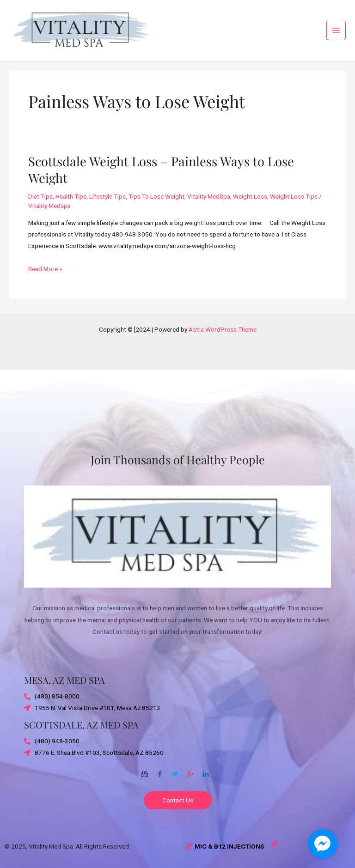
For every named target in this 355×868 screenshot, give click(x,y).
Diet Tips (40, 202)
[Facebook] (160, 771)
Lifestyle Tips (107, 202)
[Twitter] (175, 771)
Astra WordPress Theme (223, 329)
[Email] (145, 771)
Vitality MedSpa (209, 202)
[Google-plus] (190, 771)
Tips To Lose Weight (156, 202)
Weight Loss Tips (294, 202)
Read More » (45, 273)
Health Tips (71, 202)
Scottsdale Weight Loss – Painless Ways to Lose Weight (161, 175)
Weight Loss (250, 202)
